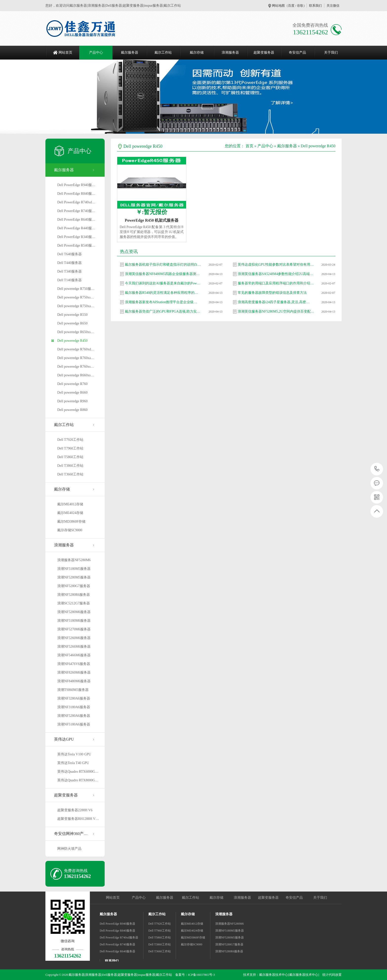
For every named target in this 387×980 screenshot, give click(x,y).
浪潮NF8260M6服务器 (74, 672)
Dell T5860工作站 (70, 457)
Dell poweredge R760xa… (76, 358)
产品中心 (96, 53)
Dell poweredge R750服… (76, 289)
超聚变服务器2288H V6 (75, 810)
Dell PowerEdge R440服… (76, 228)
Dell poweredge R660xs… (76, 375)
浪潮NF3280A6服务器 (74, 698)
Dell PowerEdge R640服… (76, 220)
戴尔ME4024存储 (70, 513)
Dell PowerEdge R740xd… (76, 202)
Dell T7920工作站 (70, 440)
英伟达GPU (64, 739)
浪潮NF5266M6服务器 (74, 647)
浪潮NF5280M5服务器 (74, 577)
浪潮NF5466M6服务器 (74, 655)
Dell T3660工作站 (70, 474)
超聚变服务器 (264, 53)
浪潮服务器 (230, 53)
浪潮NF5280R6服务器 (74, 595)
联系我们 (315, 6)
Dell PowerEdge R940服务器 (117, 924)
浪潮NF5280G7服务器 (74, 586)
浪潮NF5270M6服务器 (74, 629)
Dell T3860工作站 (70, 466)
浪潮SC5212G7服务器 (74, 603)
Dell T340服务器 (69, 271)
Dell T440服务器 (69, 263)
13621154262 (377, 469)
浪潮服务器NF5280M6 (74, 560)
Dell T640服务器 (69, 254)
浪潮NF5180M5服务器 (74, 569)
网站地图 (278, 6)
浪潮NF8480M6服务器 (74, 681)
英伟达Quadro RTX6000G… (78, 772)
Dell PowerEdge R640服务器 (117, 951)
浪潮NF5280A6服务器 (74, 716)
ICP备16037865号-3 (202, 975)
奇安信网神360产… (71, 834)
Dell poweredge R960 (72, 401)
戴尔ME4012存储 (70, 504)
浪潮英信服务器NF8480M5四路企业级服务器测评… (163, 274)
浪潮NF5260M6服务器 (74, 638)
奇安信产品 (297, 53)
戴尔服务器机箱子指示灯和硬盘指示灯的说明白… (163, 265)
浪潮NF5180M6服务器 (74, 621)
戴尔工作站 (163, 53)
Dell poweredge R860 (72, 410)
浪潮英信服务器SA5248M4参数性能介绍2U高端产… (276, 274)
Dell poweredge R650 (72, 323)
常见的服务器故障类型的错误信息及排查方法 (272, 293)
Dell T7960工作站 (70, 448)
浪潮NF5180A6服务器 (74, 724)
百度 (291, 6)
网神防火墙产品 (69, 849)
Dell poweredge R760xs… (76, 367)
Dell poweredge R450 (72, 341)
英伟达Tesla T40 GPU (73, 763)
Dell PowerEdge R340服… (76, 237)
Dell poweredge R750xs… (76, 297)
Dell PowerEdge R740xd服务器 (119, 937)
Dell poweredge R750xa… (76, 306)
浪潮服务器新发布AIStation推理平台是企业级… (161, 302)
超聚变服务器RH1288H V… (78, 819)
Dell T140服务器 (69, 280)
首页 (250, 146)
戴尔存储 (197, 53)
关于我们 (331, 53)
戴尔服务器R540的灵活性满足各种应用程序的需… (163, 293)
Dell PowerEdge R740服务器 (117, 944)
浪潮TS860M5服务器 (73, 690)
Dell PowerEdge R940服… (76, 185)
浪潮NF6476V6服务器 (74, 664)
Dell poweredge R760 (72, 384)
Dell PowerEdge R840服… (76, 194)
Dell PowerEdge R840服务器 (117, 931)
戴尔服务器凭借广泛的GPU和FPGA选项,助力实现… (163, 311)
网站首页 (65, 53)
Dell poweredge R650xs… (76, 332)
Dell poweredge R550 (72, 315)
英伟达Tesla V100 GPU (74, 754)
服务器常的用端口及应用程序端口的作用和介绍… (276, 283)
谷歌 (300, 6)
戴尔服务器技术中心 (274, 975)
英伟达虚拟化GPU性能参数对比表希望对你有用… (276, 265)
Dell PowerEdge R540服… (76, 245)
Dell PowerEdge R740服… (76, 211)
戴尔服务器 (130, 53)
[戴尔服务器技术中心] (304, 975)
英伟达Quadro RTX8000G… (78, 780)
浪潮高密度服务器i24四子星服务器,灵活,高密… (274, 302)
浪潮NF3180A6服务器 (74, 707)
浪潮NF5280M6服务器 (74, 612)
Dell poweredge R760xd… (76, 349)
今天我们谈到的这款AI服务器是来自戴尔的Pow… (163, 283)
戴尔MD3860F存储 (71, 522)
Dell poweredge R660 (72, 393)
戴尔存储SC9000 (70, 530)
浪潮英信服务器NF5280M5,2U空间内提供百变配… (276, 311)
